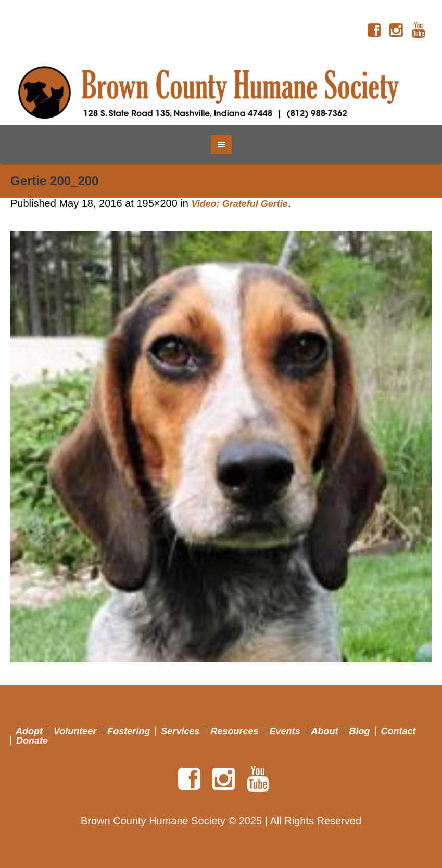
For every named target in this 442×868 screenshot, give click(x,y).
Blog (360, 731)
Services (180, 731)
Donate (32, 741)
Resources (234, 731)
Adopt (29, 731)
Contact (399, 731)
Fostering (129, 731)
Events (285, 731)
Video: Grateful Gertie (240, 204)
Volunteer (75, 731)
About (325, 731)
